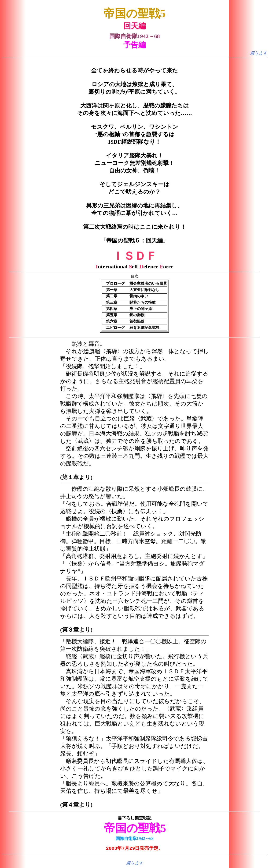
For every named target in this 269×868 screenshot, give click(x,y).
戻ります (259, 53)
